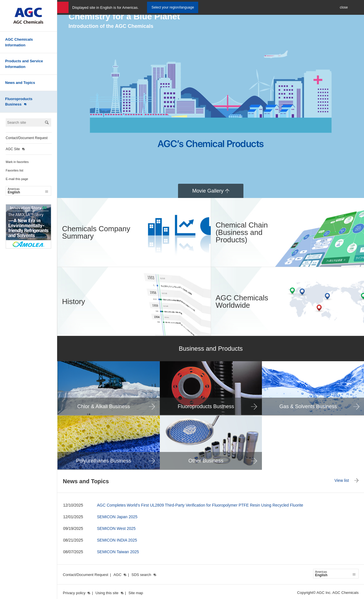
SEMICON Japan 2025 (117, 517)
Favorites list (15, 170)
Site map (136, 593)
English (28, 191)
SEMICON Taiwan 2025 (118, 552)
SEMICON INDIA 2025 (117, 540)
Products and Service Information (24, 64)
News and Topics (20, 83)
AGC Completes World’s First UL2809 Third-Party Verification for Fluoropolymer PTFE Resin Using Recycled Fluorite (200, 505)
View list (342, 480)
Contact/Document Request (27, 138)
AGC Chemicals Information (19, 42)
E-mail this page (17, 179)
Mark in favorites (17, 162)
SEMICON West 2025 (116, 528)
